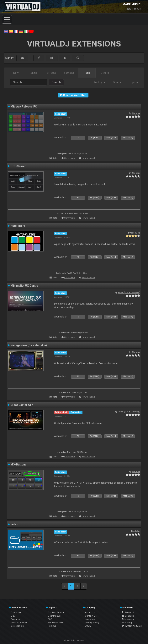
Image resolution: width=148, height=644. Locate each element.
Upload (135, 82)
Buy (13, 616)
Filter (117, 82)
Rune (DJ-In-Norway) (129, 292)
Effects (51, 73)
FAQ (50, 619)
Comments (70, 158)
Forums (52, 626)
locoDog (136, 233)
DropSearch (18, 166)
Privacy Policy (92, 623)
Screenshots (17, 626)
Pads (87, 73)
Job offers (90, 619)
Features (15, 619)
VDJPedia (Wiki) (56, 623)
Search (56, 82)
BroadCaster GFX (22, 405)
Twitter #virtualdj (132, 626)
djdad (137, 531)
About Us (90, 612)
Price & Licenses (19, 623)
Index (14, 524)
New (16, 73)
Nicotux (136, 113)
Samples (69, 73)
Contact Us (91, 616)
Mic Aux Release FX (24, 107)
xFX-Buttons (18, 465)
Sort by (99, 82)
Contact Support (56, 612)
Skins (34, 73)
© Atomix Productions (74, 640)
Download (16, 612)
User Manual (55, 616)
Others (105, 73)
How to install (88, 158)
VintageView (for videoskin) (29, 345)
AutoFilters (18, 226)
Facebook (128, 612)
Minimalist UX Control (25, 286)
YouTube (128, 616)
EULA (88, 626)
